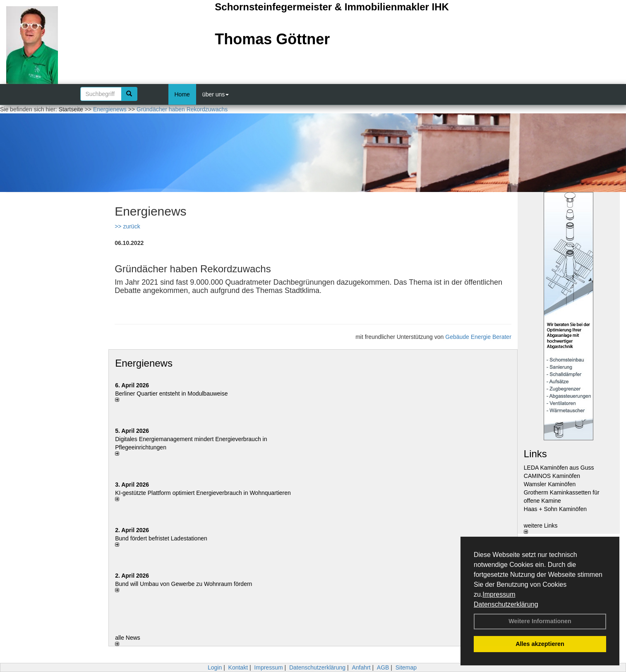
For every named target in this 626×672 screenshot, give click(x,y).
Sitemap (406, 667)
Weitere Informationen (540, 621)
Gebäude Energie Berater (478, 337)
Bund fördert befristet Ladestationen (161, 538)
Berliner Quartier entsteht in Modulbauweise (171, 394)
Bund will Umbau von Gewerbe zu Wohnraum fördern (183, 584)
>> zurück (127, 226)
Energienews (144, 363)
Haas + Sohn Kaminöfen (555, 509)
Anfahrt (361, 667)
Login (215, 667)
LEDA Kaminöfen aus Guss (559, 468)
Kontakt (238, 667)
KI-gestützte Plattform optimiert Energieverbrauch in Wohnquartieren (203, 493)
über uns (216, 94)
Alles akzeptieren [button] (540, 644)
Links (535, 454)
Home (182, 94)
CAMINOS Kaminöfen (552, 476)
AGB (383, 667)
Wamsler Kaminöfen (550, 484)
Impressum (499, 594)
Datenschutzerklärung (506, 604)
